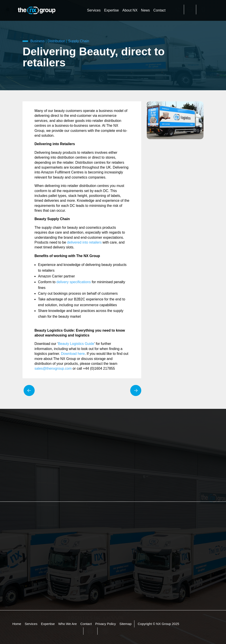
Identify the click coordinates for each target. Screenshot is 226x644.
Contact (159, 10)
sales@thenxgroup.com (53, 368)
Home (17, 624)
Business (37, 41)
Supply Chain (78, 41)
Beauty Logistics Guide (76, 344)
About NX (130, 10)
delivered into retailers (84, 242)
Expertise (112, 10)
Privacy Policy (106, 624)
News (145, 10)
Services (94, 10)
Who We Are (68, 624)
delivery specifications (74, 282)
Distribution (56, 41)
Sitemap (125, 624)
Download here (73, 354)
